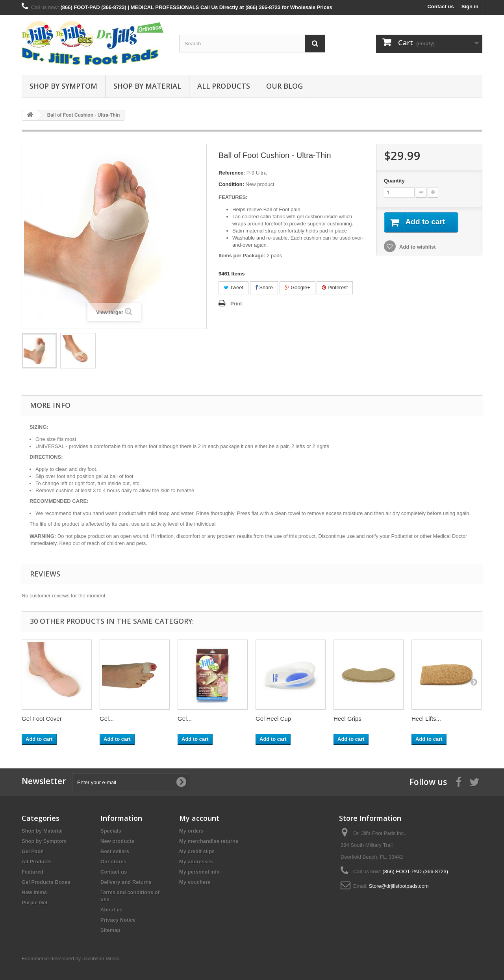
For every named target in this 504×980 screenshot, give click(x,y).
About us (111, 910)
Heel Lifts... (426, 719)
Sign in (470, 7)
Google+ (297, 287)
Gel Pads (33, 851)
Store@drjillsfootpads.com (399, 886)
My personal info (199, 872)
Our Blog (284, 86)
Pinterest (335, 287)
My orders (191, 831)
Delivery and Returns (126, 882)
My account (199, 818)
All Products (224, 86)
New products (117, 841)
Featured (32, 872)
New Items (34, 892)
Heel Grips (347, 719)
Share (264, 287)
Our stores (113, 862)
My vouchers (195, 882)
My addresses (196, 862)
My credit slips (197, 851)
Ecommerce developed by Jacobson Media (71, 959)
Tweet (233, 287)
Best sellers (115, 851)
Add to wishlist (417, 247)
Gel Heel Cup (273, 719)
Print (236, 304)
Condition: (231, 184)
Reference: (232, 173)
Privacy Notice (118, 920)
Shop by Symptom (63, 86)
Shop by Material (147, 86)
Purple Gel (34, 903)
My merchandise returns (209, 841)
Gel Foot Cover (42, 719)
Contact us (440, 7)
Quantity (394, 181)
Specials (111, 831)
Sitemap (110, 930)
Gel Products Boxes (46, 882)
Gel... (107, 719)
